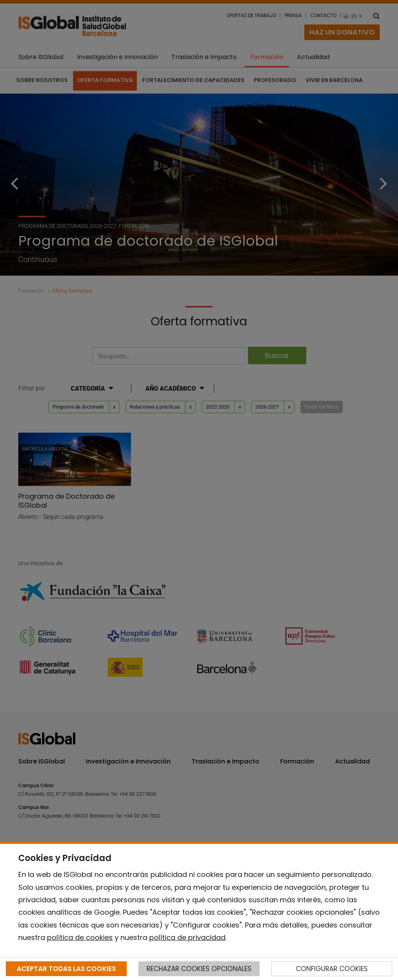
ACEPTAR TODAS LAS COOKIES (66, 969)
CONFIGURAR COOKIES (332, 969)
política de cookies (80, 937)
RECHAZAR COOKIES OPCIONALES (199, 969)
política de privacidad (187, 937)
